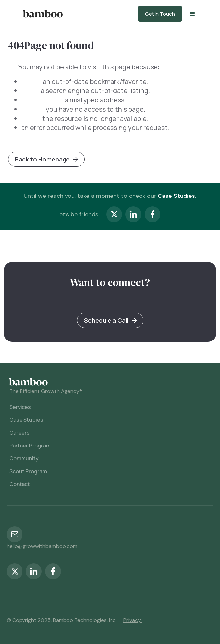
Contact (20, 484)
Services (20, 407)
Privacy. (132, 620)
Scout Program (28, 471)
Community (24, 458)
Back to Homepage (42, 159)
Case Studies (26, 420)
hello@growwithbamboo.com (42, 546)
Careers (20, 433)
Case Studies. (177, 196)
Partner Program (30, 446)
